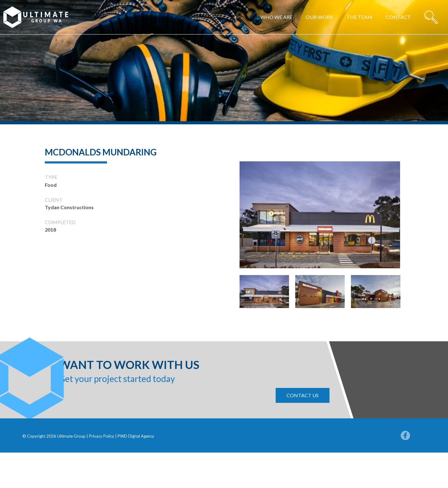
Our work (320, 17)
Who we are (276, 17)
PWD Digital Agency (136, 436)
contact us (303, 395)
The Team (359, 17)
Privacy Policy (102, 436)
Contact (398, 17)
